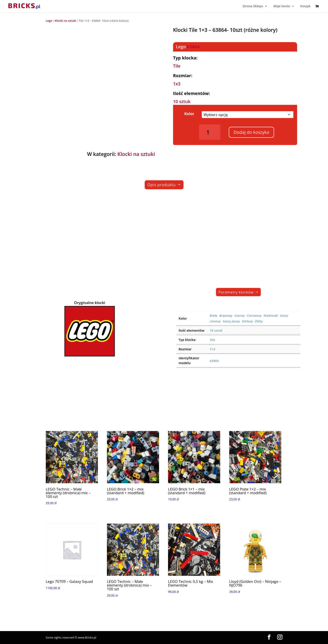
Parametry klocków (236, 292)
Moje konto (282, 6)
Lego (49, 21)
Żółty (259, 321)
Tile (177, 66)
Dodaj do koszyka (251, 132)
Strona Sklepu (253, 6)
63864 (193, 47)
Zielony (247, 321)
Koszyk (305, 6)
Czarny (239, 315)
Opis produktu (161, 185)
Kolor (189, 114)
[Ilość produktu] (210, 132)
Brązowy (226, 315)
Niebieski (271, 315)
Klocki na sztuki (65, 21)
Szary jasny (231, 321)
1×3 (212, 349)
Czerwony (254, 315)
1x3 (177, 84)
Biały (214, 315)
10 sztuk (182, 101)
